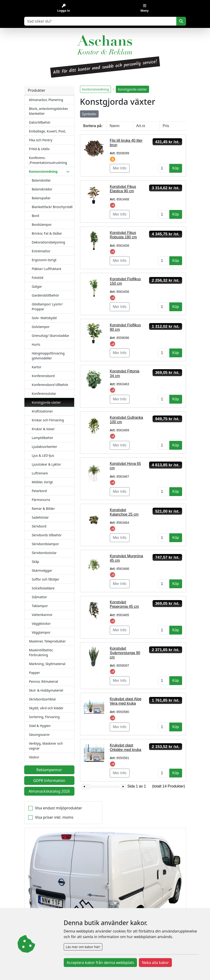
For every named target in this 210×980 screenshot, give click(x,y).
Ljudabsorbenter (45, 447)
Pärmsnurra (41, 500)
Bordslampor (42, 225)
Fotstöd (38, 278)
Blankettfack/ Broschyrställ (52, 207)
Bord (36, 216)
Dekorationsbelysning (48, 242)
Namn (115, 126)
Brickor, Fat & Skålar (47, 233)
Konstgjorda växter (46, 402)
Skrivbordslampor (45, 544)
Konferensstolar (44, 394)
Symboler (89, 114)
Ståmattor (40, 597)
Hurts (36, 344)
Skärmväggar (42, 570)
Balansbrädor (42, 189)
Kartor (37, 367)
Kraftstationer (42, 411)
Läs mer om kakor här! (83, 947)
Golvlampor (41, 327)
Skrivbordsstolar (44, 553)
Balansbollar (41, 180)
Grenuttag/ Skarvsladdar (51, 336)
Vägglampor (41, 632)
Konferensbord (43, 376)
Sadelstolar (40, 517)
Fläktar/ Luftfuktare (47, 269)
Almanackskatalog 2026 (49, 791)
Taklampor (40, 606)
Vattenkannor (42, 615)
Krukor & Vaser (43, 429)
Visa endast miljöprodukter (59, 808)
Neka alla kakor (155, 963)
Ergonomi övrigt (44, 260)
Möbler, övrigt (42, 482)
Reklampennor (49, 770)
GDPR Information (49, 781)
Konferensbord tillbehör (50, 385)
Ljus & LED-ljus (43, 455)
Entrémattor (41, 251)
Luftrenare (40, 473)
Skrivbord (39, 526)
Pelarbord (39, 491)
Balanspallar (41, 198)
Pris (166, 126)
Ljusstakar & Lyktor (47, 464)
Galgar (37, 286)
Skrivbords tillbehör (47, 535)
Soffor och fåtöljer (46, 579)
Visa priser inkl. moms (54, 817)
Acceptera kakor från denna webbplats (100, 963)
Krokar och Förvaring (48, 420)
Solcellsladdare (43, 588)
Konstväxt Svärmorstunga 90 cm (125, 653)
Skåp (36, 562)
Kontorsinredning (96, 89)
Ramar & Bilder (43, 509)
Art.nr (141, 126)
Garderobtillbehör (46, 295)
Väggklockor (41, 623)
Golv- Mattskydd (44, 318)
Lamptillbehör (43, 438)
